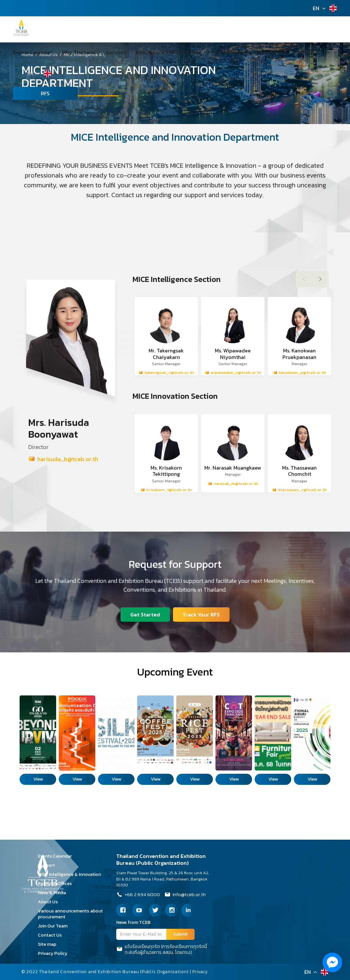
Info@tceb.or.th (188, 895)
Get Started (145, 614)
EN (316, 8)
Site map (49, 944)
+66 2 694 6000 (139, 895)
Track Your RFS (202, 614)
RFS (26, 93)
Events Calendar (32, 52)
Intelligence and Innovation (153, 52)
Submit (180, 934)
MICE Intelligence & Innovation (72, 874)
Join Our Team (55, 926)
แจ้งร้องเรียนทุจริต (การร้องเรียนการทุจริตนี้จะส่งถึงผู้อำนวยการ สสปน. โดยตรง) (162, 950)
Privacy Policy (55, 953)
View (38, 779)
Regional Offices (57, 884)
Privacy (201, 972)
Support (49, 865)
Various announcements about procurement (70, 914)
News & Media (54, 893)
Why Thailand (73, 52)
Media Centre (207, 52)
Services (105, 52)
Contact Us (52, 935)
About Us (276, 52)
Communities (244, 52)
